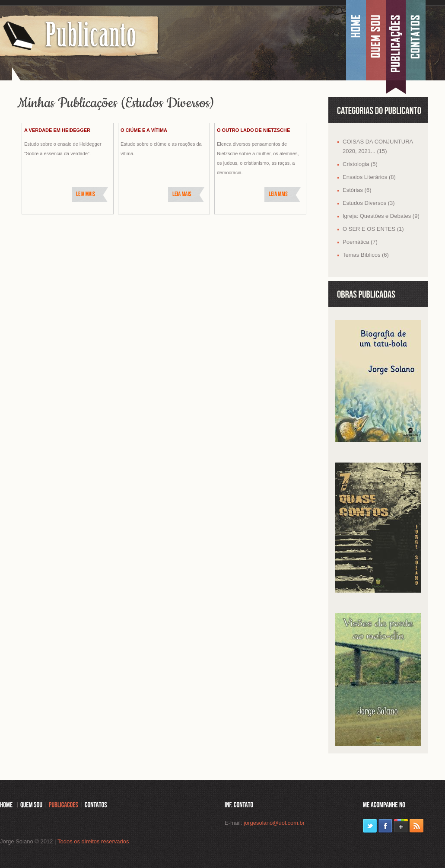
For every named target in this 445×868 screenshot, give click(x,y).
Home (356, 41)
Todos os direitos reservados (93, 841)
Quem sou (376, 41)
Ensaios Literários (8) (369, 177)
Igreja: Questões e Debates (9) (381, 216)
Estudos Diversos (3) (369, 203)
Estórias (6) (357, 190)
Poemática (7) (360, 242)
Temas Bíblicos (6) (366, 255)
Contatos (416, 41)
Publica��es (396, 41)
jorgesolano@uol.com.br (274, 823)
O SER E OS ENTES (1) (373, 229)
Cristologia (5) (360, 164)
